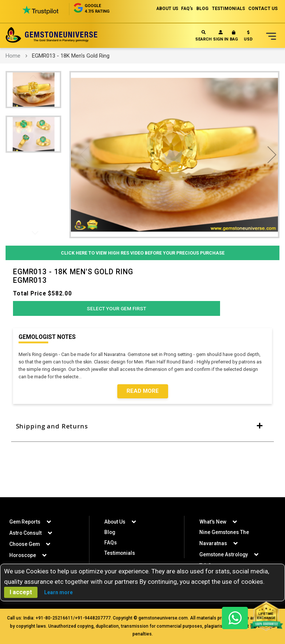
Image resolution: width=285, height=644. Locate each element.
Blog (110, 532)
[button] (248, 37)
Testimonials (120, 553)
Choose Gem (25, 544)
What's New (213, 522)
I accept (21, 592)
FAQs (111, 543)
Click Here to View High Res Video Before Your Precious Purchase (143, 253)
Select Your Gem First (117, 310)
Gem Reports (25, 522)
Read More (143, 393)
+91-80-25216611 (54, 618)
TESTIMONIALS (227, 9)
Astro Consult (26, 533)
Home (13, 56)
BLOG (201, 9)
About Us (115, 522)
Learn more (58, 592)
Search (203, 36)
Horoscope (23, 555)
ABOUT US (163, 9)
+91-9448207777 (93, 618)
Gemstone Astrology (225, 554)
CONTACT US (263, 9)
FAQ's (185, 9)
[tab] (142, 429)
